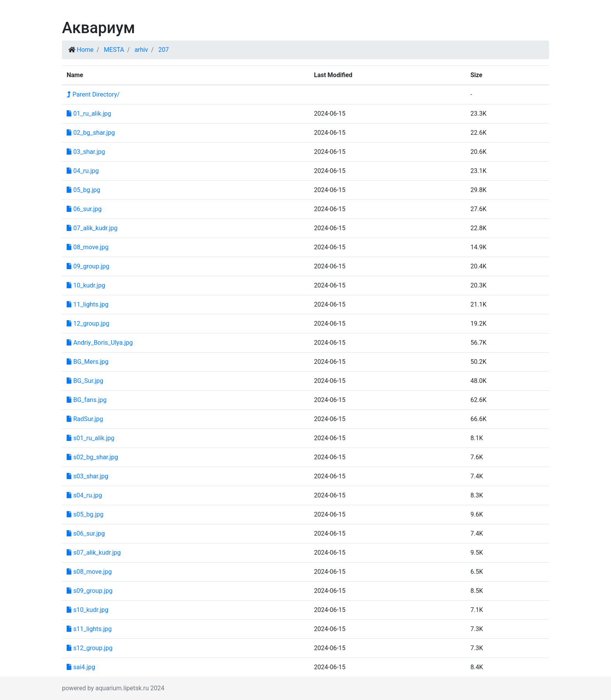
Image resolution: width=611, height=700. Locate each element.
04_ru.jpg (83, 171)
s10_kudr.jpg (87, 610)
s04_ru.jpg (84, 495)
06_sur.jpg (84, 209)
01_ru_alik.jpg (89, 114)
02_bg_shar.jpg (91, 133)
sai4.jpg (81, 667)
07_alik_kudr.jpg (92, 228)
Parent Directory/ (93, 94)
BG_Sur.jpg (85, 381)
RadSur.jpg (85, 419)
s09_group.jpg (90, 591)
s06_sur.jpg (86, 533)
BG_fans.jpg (87, 400)
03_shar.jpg (86, 152)
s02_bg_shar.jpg (92, 457)
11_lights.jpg (87, 304)
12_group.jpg (88, 324)
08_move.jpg (87, 247)
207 (163, 50)
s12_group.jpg (90, 648)
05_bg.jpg (83, 190)
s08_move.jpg (89, 572)
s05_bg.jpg (85, 514)
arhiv (141, 50)
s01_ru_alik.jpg (91, 438)
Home (85, 50)
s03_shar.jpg (87, 476)
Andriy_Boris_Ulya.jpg (100, 343)
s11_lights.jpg (89, 629)
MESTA (114, 50)
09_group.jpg (88, 266)
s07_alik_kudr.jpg (94, 553)
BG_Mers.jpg (87, 362)
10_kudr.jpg (86, 285)
